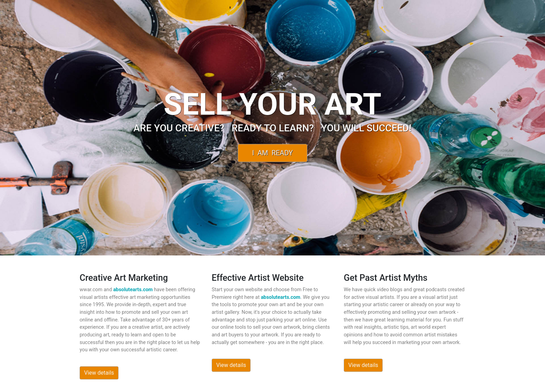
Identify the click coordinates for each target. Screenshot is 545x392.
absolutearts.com (133, 290)
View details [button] (99, 373)
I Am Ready (272, 153)
